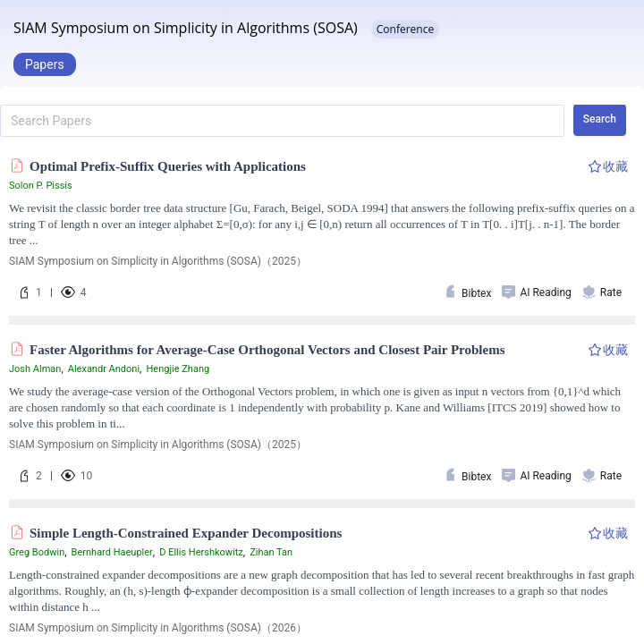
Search (600, 119)
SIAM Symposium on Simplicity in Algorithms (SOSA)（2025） (158, 261)
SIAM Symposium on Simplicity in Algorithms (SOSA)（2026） (158, 628)
